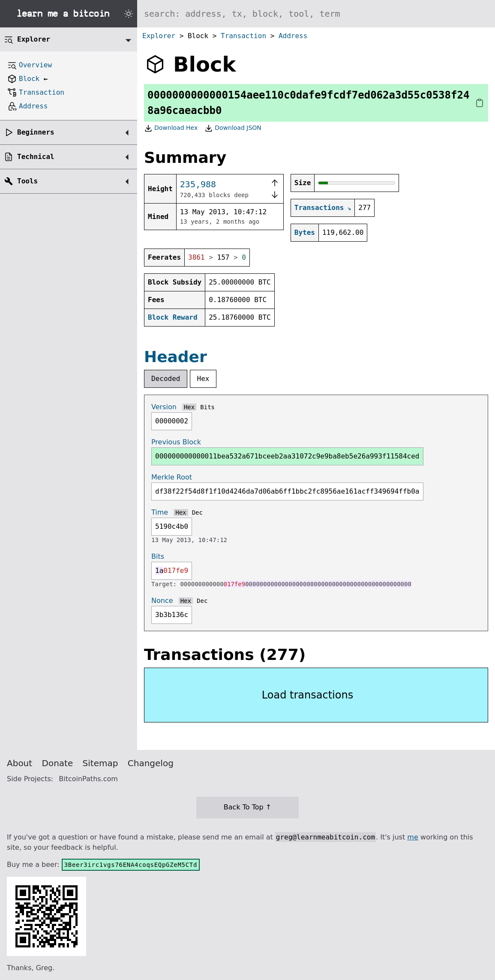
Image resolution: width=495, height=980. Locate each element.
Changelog (151, 763)
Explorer (159, 36)
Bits (207, 407)
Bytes (305, 232)
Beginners (36, 132)
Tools (27, 181)
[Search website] (316, 14)
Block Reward (173, 317)
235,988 (198, 184)
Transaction (243, 36)
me (412, 837)
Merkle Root (172, 477)
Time (160, 512)
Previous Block (176, 442)
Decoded (166, 379)
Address (293, 36)
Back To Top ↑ (247, 807)
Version (164, 407)
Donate (58, 763)
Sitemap (100, 763)
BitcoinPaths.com (88, 779)
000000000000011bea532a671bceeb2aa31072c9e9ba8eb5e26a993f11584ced (287, 456)
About (19, 763)
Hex (203, 379)
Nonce (162, 601)
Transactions (319, 208)
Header (175, 357)
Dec (197, 512)
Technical (36, 157)
